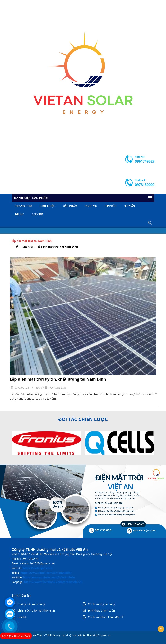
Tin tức (111, 206)
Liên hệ (37, 215)
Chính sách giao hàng (101, 604)
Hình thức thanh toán (101, 611)
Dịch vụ (91, 206)
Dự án (19, 215)
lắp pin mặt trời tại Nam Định (58, 247)
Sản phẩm (70, 206)
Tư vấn (130, 206)
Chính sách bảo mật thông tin (36, 611)
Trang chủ (23, 206)
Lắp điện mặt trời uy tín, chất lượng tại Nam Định (58, 379)
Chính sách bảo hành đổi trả (106, 617)
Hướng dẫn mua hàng (31, 604)
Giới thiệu (48, 206)
